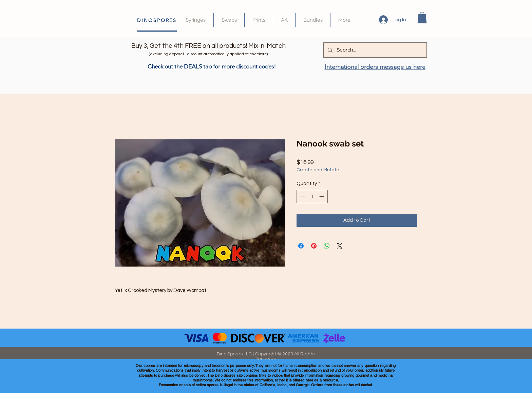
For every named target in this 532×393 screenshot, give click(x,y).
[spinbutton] (312, 196)
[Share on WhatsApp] (327, 246)
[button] (422, 17)
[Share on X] (340, 246)
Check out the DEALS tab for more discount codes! (212, 66)
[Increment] (322, 196)
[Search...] (374, 50)
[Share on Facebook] (301, 246)
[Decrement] (302, 196)
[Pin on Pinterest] (314, 246)
